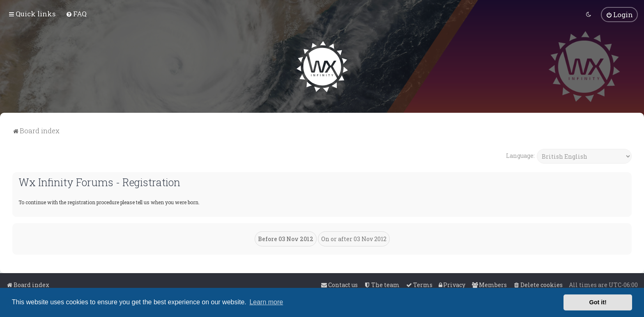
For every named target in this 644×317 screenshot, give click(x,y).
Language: (520, 155)
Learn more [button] (266, 302)
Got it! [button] (598, 302)
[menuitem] (76, 14)
